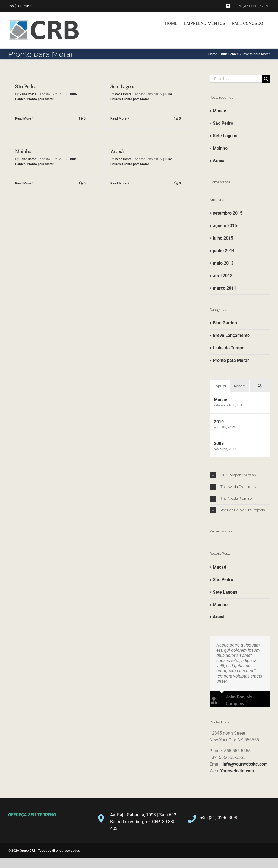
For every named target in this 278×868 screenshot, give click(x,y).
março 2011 (225, 288)
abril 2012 (223, 276)
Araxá (105, 152)
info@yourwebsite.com (245, 762)
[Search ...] (236, 79)
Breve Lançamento (231, 335)
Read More (23, 118)
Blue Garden (225, 323)
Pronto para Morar (40, 99)
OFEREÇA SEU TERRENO (32, 813)
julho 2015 (223, 238)
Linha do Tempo (229, 348)
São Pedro (26, 87)
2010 (219, 422)
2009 (219, 444)
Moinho (39, 143)
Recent (240, 386)
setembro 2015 (228, 213)
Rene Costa (28, 94)
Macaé (219, 111)
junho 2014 (224, 251)
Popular (220, 386)
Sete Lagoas (119, 87)
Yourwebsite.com (237, 769)
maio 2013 (223, 263)
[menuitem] (248, 6)
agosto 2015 (225, 226)
